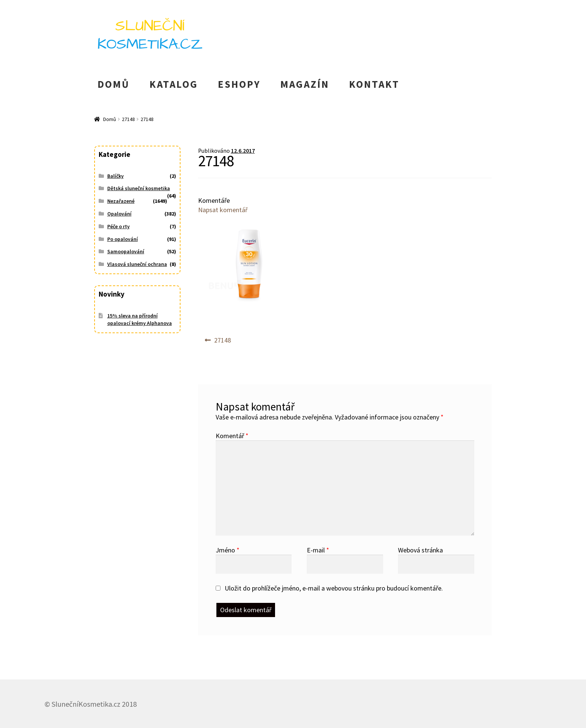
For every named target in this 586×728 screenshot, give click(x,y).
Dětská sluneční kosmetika (139, 188)
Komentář (232, 436)
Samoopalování (126, 251)
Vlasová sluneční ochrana (137, 264)
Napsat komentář (223, 210)
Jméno (228, 550)
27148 (128, 119)
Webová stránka (420, 550)
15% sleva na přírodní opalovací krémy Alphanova (140, 319)
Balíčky (115, 176)
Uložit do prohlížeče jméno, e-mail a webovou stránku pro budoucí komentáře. (334, 588)
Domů (110, 119)
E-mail (318, 550)
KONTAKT (374, 84)
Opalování (119, 214)
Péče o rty (118, 226)
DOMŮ (114, 84)
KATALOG (174, 84)
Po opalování (123, 239)
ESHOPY (239, 84)
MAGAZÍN (305, 84)
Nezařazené (121, 201)
